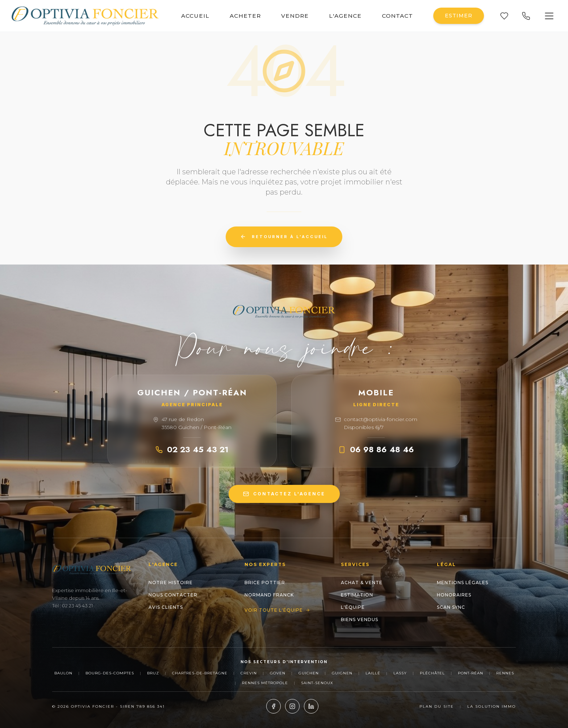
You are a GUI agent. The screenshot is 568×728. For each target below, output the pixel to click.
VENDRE (295, 16)
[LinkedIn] (311, 706)
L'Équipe (353, 607)
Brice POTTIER (265, 583)
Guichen (309, 673)
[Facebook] (273, 706)
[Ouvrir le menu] (549, 16)
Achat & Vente (362, 583)
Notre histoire (171, 583)
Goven (278, 673)
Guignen (342, 673)
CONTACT (397, 16)
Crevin (249, 673)
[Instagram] (292, 706)
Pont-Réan (471, 673)
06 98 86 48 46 (376, 449)
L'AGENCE (345, 16)
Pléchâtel (432, 673)
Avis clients (166, 607)
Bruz (153, 673)
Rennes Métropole (265, 683)
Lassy (400, 673)
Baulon (63, 673)
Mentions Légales (463, 583)
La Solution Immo (492, 706)
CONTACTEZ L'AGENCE (284, 494)
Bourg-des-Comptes (110, 673)
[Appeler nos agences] (526, 16)
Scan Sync (451, 607)
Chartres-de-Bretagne (200, 673)
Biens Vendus (360, 619)
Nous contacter (173, 595)
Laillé (373, 673)
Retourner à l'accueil (284, 237)
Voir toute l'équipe (277, 610)
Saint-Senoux (317, 683)
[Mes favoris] (504, 16)
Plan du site (437, 706)
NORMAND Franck (269, 595)
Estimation (357, 595)
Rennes (505, 673)
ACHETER (245, 16)
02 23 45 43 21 (192, 449)
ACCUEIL (195, 16)
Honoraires (454, 595)
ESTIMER (459, 16)
